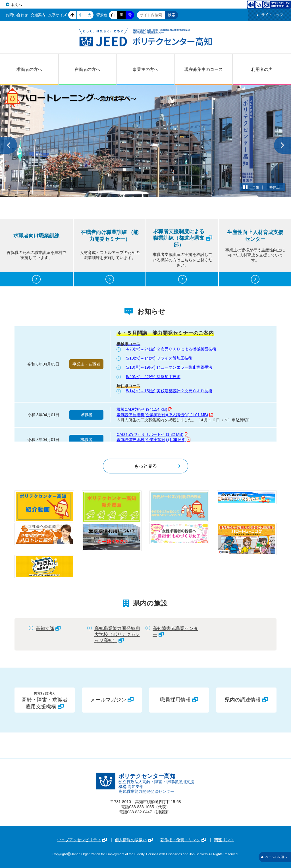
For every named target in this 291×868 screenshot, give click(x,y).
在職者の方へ (87, 69)
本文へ (16, 5)
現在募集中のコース (204, 69)
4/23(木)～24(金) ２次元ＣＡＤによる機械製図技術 (171, 349)
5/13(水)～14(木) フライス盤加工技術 (159, 358)
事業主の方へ (145, 69)
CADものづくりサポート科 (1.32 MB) (152, 434)
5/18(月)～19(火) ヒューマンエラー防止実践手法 (169, 367)
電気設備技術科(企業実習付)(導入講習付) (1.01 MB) (165, 415)
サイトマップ (272, 15)
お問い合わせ (17, 15)
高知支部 (48, 628)
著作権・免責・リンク (183, 840)
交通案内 (38, 15)
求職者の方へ (29, 69)
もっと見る (145, 466)
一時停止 (273, 187)
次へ (282, 145)
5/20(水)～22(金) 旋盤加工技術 (153, 377)
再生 (256, 187)
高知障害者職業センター (175, 631)
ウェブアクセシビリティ (82, 840)
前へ (9, 145)
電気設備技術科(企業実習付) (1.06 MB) (153, 440)
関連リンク (224, 840)
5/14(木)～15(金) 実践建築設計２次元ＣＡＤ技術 (169, 391)
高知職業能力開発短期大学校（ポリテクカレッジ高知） (117, 634)
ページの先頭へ (274, 857)
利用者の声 (262, 69)
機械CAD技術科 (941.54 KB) (144, 409)
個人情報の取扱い (134, 840)
